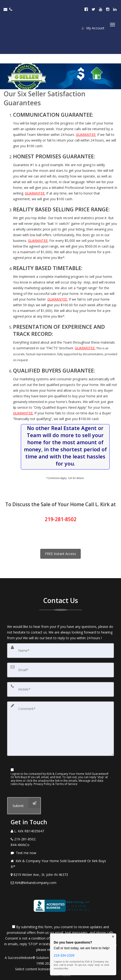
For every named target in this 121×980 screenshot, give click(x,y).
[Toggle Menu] (112, 25)
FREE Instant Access (60, 554)
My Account (93, 28)
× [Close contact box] (113, 937)
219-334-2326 (64, 955)
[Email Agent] (6, 9)
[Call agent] (11, 9)
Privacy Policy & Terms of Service (56, 784)
